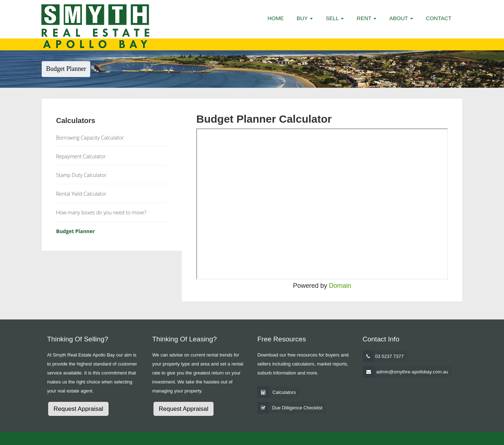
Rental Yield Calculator (81, 194)
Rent (366, 18)
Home (276, 18)
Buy (305, 18)
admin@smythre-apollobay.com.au (412, 372)
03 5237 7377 (390, 356)
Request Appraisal (78, 409)
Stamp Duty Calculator (81, 175)
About (401, 18)
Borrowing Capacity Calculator (90, 138)
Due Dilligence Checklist (297, 408)
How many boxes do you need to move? (101, 212)
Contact (439, 18)
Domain (340, 286)
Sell (335, 18)
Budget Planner (75, 231)
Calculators (284, 392)
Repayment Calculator (81, 156)
